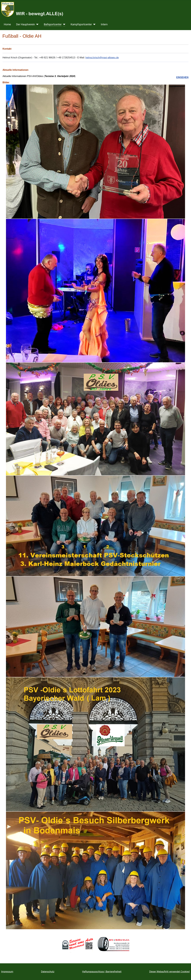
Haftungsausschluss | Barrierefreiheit (102, 972)
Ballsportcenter (53, 24)
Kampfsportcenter (81, 24)
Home (7, 24)
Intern (104, 24)
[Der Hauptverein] (37, 24)
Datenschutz (48, 972)
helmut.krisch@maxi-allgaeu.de (102, 58)
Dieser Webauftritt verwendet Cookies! (170, 972)
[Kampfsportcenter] (94, 24)
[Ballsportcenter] (63, 24)
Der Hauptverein (26, 24)
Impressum (7, 972)
